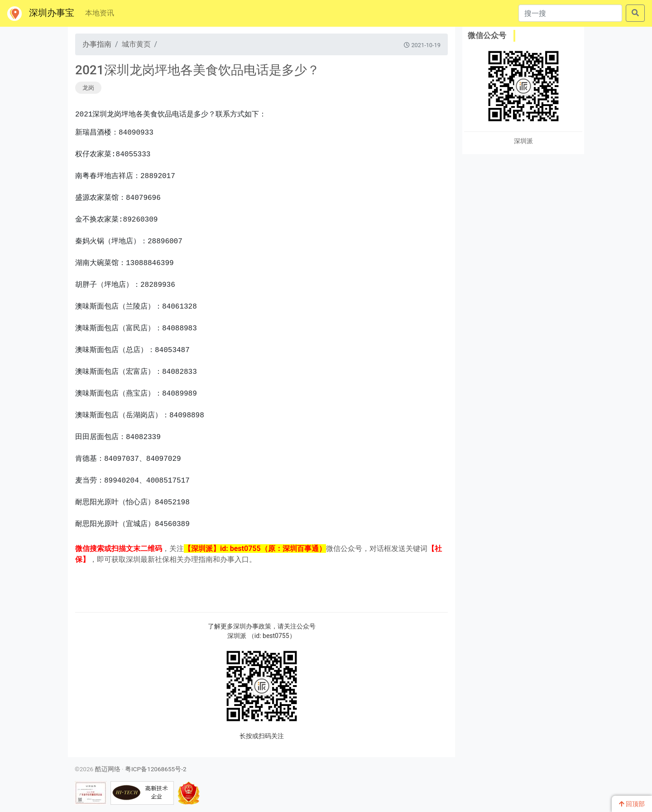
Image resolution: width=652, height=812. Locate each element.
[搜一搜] (570, 13)
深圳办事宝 (41, 14)
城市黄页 (136, 44)
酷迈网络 (108, 769)
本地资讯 (100, 13)
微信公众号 (487, 35)
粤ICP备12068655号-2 (156, 769)
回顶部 (632, 804)
